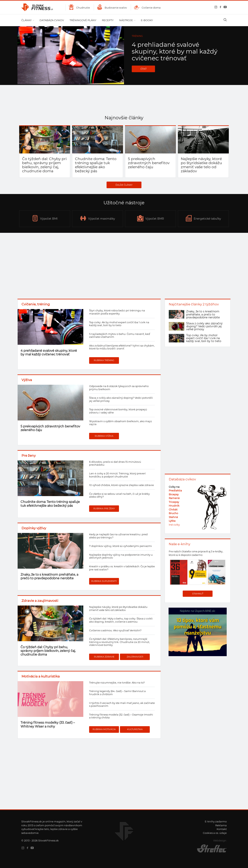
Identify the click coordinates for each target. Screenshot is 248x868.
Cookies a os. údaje (215, 833)
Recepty (108, 20)
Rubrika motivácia (104, 729)
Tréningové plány (83, 20)
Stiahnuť (198, 594)
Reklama (221, 825)
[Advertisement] (124, 266)
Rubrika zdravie (104, 657)
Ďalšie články (124, 185)
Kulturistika (135, 729)
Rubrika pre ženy (104, 508)
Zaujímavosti (135, 657)
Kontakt (222, 829)
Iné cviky (174, 525)
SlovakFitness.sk (37, 7)
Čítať (143, 69)
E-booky (147, 20)
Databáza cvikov (52, 20)
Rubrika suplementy (104, 581)
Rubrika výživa (104, 436)
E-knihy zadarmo (216, 821)
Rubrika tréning (104, 360)
